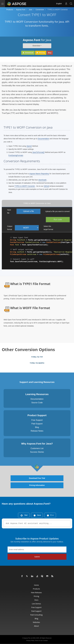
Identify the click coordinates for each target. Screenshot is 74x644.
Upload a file (28, 211)
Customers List (37, 448)
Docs (36, 600)
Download (28, 53)
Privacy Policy (30, 641)
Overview (36, 46)
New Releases (36, 593)
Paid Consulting (36, 615)
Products (10, 10)
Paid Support (37, 424)
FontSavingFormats (16, 155)
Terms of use (39, 641)
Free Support (37, 420)
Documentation (43, 139)
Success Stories (37, 452)
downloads (42, 180)
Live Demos (36, 604)
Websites (36, 622)
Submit (37, 557)
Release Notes (37, 431)
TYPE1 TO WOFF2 (37, 363)
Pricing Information (37, 485)
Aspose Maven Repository (39, 174)
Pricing (41, 53)
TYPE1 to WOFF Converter (25, 186)
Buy (50, 53)
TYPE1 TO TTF (37, 357)
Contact (45, 641)
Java (31, 10)
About (36, 626)
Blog (37, 427)
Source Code (37, 403)
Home (36, 585)
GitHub (46, 186)
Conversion (40, 10)
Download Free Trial (37, 478)
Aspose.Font (21, 10)
